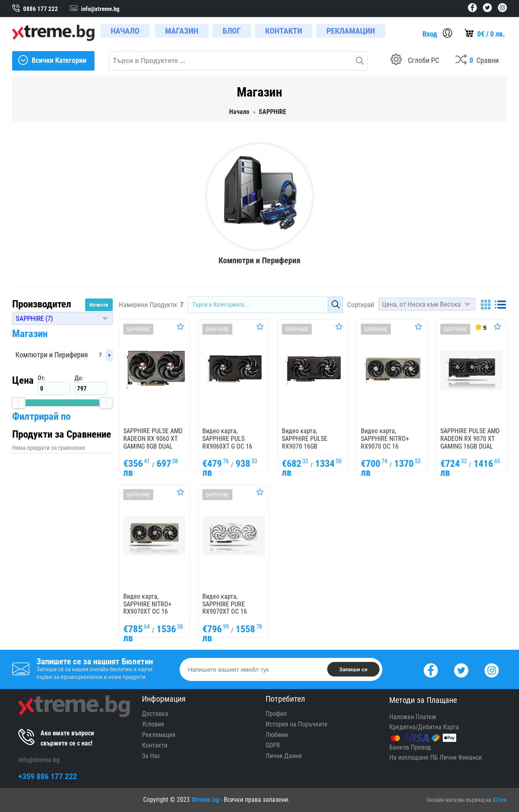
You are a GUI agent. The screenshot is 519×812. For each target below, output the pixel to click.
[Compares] (477, 61)
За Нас (151, 756)
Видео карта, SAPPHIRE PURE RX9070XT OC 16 (225, 604)
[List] (500, 305)
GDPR (273, 745)
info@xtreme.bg (39, 760)
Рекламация (159, 735)
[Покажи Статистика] (480, 327)
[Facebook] (431, 669)
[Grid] (486, 305)
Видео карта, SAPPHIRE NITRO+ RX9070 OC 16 (385, 439)
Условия (153, 724)
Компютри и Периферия (52, 355)
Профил (276, 714)
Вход (430, 34)
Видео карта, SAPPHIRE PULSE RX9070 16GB (305, 439)
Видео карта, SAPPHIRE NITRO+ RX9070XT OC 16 (147, 604)
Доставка (155, 714)
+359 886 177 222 (48, 776)
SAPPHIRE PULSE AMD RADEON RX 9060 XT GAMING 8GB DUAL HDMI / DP (153, 442)
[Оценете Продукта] (180, 327)
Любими (277, 735)
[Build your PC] (415, 61)
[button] (62, 318)
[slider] (19, 403)
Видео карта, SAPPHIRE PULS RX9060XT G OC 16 (227, 439)
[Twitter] (461, 669)
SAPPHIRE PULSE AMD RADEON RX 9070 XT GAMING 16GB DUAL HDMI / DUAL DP (470, 442)
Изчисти (99, 305)
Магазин (30, 334)
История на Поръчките (297, 724)
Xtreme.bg (205, 800)
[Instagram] (492, 669)
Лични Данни (284, 756)
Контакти (155, 745)
